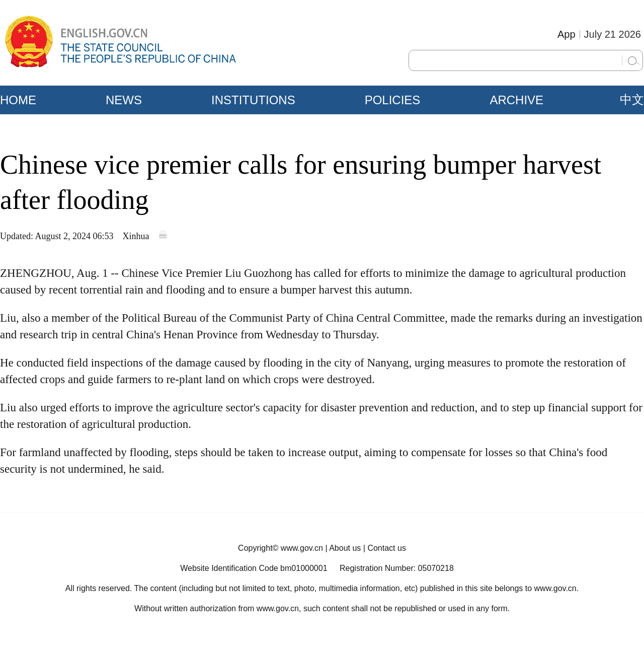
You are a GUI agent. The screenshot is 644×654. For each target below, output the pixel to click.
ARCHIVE (516, 100)
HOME (18, 100)
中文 (632, 100)
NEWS (124, 100)
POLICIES (393, 100)
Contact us (386, 548)
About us (345, 548)
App (567, 34)
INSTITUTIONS (253, 100)
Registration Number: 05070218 (397, 568)
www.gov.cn (302, 548)
